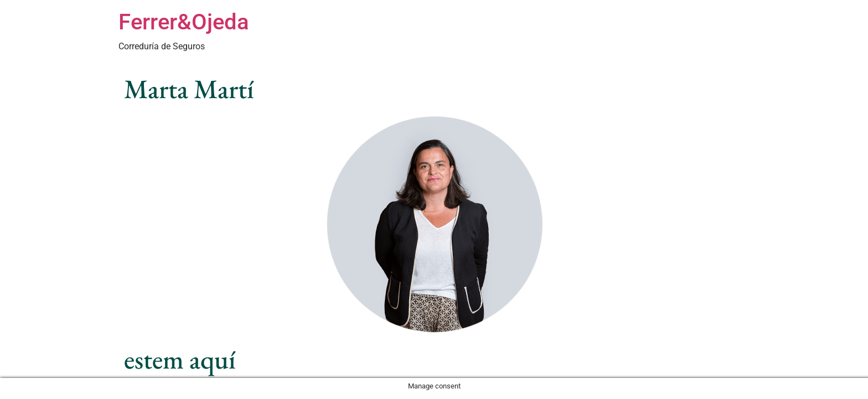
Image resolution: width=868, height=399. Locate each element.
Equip (551, 35)
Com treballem (600, 35)
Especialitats (466, 35)
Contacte (727, 35)
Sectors (515, 35)
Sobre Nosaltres (669, 35)
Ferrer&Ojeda (184, 22)
